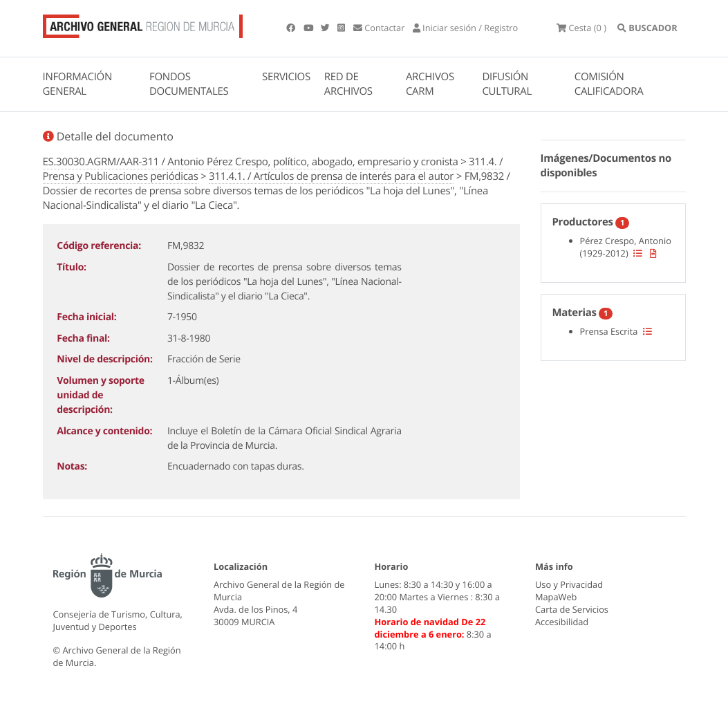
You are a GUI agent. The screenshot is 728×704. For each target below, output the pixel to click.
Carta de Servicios (572, 609)
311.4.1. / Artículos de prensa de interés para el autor (331, 176)
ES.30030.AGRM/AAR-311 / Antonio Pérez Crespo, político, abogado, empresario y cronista (251, 162)
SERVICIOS (286, 77)
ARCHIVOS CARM (430, 84)
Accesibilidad (562, 622)
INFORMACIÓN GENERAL (77, 84)
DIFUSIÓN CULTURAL (507, 84)
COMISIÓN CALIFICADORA (609, 84)
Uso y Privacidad (569, 584)
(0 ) (581, 28)
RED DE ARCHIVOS (348, 84)
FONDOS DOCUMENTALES (189, 84)
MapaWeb (556, 597)
